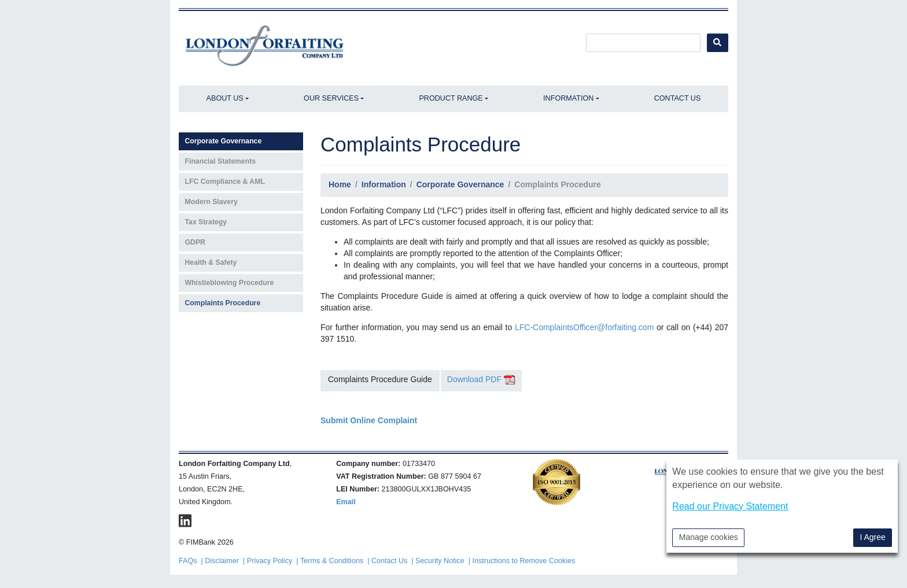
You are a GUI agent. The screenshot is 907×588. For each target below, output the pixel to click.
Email (346, 502)
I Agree (872, 537)
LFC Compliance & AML (225, 182)
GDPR (195, 242)
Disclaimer (222, 561)
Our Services (331, 98)
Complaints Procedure (223, 303)
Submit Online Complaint (369, 420)
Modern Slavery (211, 202)
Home (340, 184)
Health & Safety (211, 262)
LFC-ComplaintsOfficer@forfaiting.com (584, 327)
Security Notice (440, 561)
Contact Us (678, 98)
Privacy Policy (270, 561)
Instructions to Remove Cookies (524, 561)
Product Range (451, 98)
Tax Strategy (206, 222)
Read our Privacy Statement (730, 506)
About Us (225, 98)
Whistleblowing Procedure (230, 283)
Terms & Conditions (332, 561)
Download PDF (481, 379)
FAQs (188, 561)
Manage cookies (709, 537)
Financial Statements (221, 161)
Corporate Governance (224, 141)
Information (568, 98)
